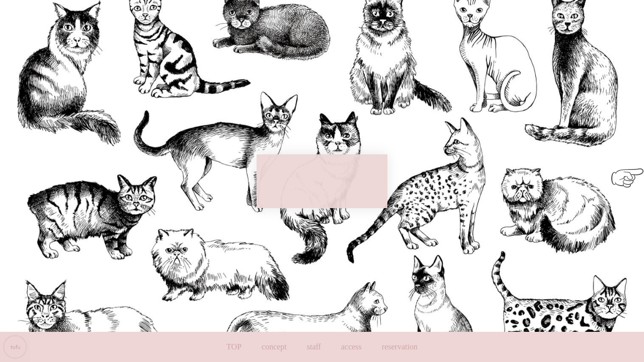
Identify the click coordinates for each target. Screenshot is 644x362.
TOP (234, 347)
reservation (400, 347)
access (351, 347)
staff (314, 347)
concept (274, 347)
